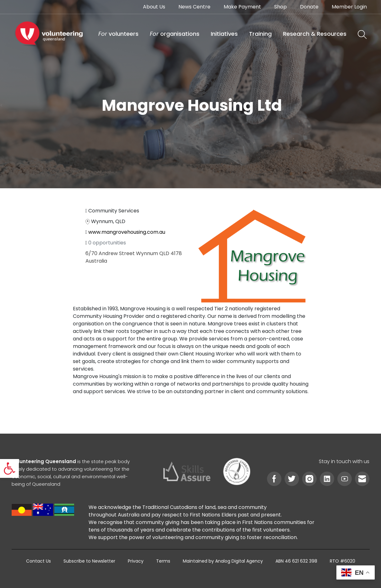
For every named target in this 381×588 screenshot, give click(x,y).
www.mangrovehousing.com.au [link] (127, 232)
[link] (9, 468)
